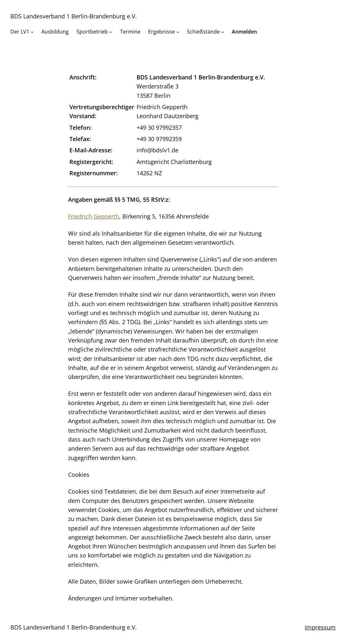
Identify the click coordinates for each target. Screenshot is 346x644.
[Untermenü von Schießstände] (223, 32)
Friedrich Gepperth (94, 216)
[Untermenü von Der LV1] (32, 32)
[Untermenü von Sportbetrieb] (111, 32)
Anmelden (244, 32)
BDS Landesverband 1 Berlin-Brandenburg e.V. (74, 16)
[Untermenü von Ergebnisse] (178, 32)
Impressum (320, 627)
